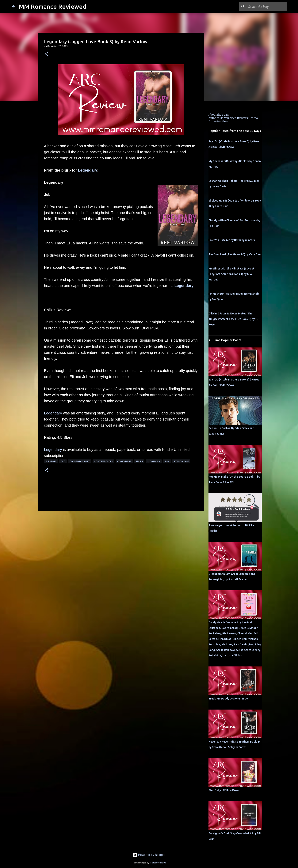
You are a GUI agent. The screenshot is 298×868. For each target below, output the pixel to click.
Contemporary (103, 461)
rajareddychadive (158, 863)
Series (139, 461)
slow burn (154, 461)
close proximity (80, 461)
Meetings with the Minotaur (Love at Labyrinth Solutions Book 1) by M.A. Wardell (231, 274)
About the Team (219, 115)
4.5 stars (51, 461)
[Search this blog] (267, 7)
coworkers (124, 461)
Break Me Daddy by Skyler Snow (228, 699)
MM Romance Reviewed (53, 6)
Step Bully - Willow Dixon (224, 790)
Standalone (181, 461)
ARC (63, 461)
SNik (167, 461)
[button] (46, 54)
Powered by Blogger (149, 855)
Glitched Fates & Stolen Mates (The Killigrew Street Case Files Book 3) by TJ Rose (233, 319)
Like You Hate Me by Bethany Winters (232, 240)
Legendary (88, 170)
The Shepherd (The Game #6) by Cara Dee (235, 254)
